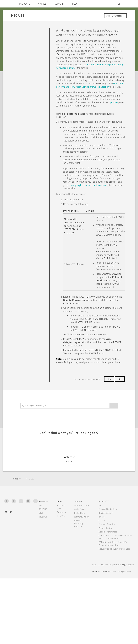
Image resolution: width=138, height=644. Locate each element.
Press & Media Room (111, 550)
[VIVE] (130, 4)
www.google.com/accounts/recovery (87, 209)
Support (18, 520)
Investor (105, 557)
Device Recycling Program (82, 570)
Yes (109, 420)
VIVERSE (45, 4)
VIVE (42, 554)
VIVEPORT (45, 557)
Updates (90, 116)
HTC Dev (63, 546)
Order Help (82, 557)
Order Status (83, 553)
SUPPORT (63, 4)
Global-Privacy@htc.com (119, 615)
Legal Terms (127, 608)
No (120, 420)
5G (40, 546)
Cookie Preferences (111, 572)
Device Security (109, 554)
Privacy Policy (108, 569)
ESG (103, 546)
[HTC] (8, 4)
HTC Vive (63, 557)
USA (10, 553)
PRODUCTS (25, 4)
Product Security (109, 565)
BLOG (80, 4)
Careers (104, 561)
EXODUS (44, 550)
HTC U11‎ (31, 520)
